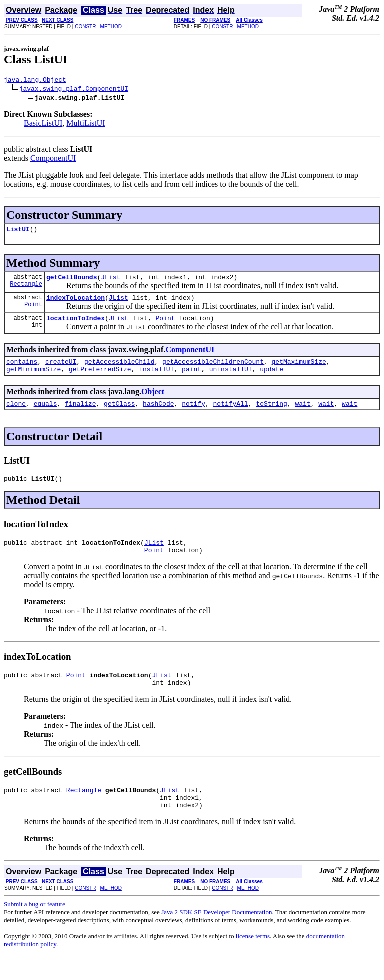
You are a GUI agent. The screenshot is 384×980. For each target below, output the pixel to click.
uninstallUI (231, 379)
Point (33, 312)
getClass (119, 415)
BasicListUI (43, 125)
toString (271, 415)
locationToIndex (76, 325)
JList (111, 281)
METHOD (111, 27)
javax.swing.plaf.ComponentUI (74, 90)
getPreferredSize (100, 379)
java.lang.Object (35, 81)
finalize (80, 415)
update (272, 379)
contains (22, 370)
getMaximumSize (299, 370)
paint (192, 379)
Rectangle (26, 290)
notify (194, 415)
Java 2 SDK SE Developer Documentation (217, 936)
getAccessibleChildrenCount (213, 370)
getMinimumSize (34, 379)
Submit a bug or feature (35, 928)
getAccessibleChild (119, 370)
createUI (61, 370)
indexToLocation (76, 303)
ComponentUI (53, 160)
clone (16, 415)
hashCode (158, 415)
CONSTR (85, 27)
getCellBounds (72, 281)
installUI (156, 379)
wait (303, 415)
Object (153, 402)
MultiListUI (86, 125)
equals (46, 415)
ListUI (18, 232)
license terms (253, 960)
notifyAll (231, 415)
